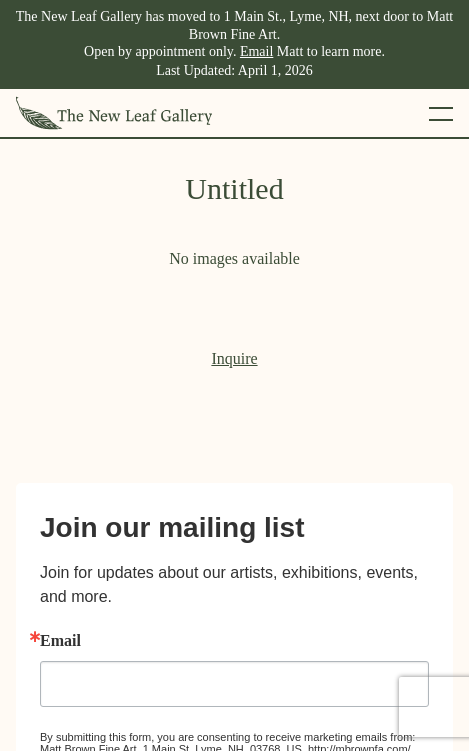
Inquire (234, 358)
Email (256, 51)
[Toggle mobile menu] (441, 113)
